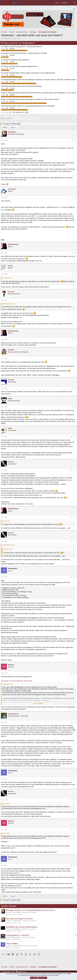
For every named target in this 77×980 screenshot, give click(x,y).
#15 (75, 673)
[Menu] (3, 3)
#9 (75, 407)
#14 (75, 577)
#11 (75, 470)
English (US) (21, 972)
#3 (75, 252)
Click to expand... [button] (39, 703)
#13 (75, 541)
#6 (75, 339)
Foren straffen (12, 943)
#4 (75, 274)
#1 (75, 140)
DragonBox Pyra (8, 972)
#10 (75, 436)
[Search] (75, 3)
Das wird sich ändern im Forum (19, 918)
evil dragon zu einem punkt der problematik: (17, 680)
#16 (75, 722)
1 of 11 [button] (5, 127)
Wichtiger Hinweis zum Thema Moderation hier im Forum (30, 910)
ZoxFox (8, 937)
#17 (75, 779)
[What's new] (70, 3)
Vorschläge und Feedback (29, 912)
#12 (75, 517)
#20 (75, 865)
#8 (75, 388)
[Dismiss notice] (74, 9)
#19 (75, 829)
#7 (75, 358)
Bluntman (9, 929)
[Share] (72, 140)
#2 (75, 197)
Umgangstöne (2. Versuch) (17, 935)
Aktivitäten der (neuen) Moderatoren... (22, 926)
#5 (75, 300)
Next (13, 127)
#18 (75, 799)
